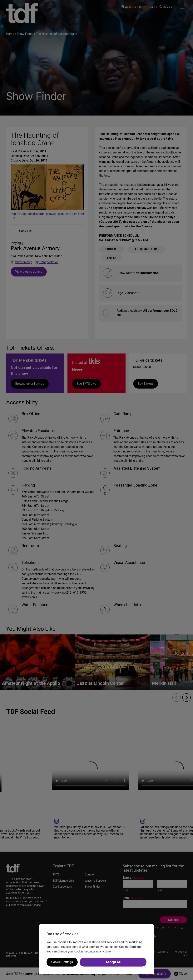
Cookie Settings (62, 962)
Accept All (113, 962)
